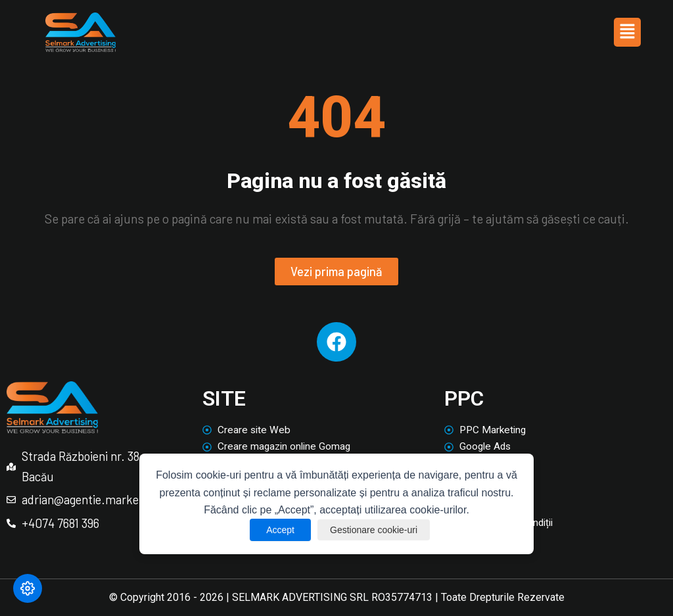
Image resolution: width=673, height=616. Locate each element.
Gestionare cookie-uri (375, 530)
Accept (275, 530)
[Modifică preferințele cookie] (28, 588)
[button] (627, 33)
